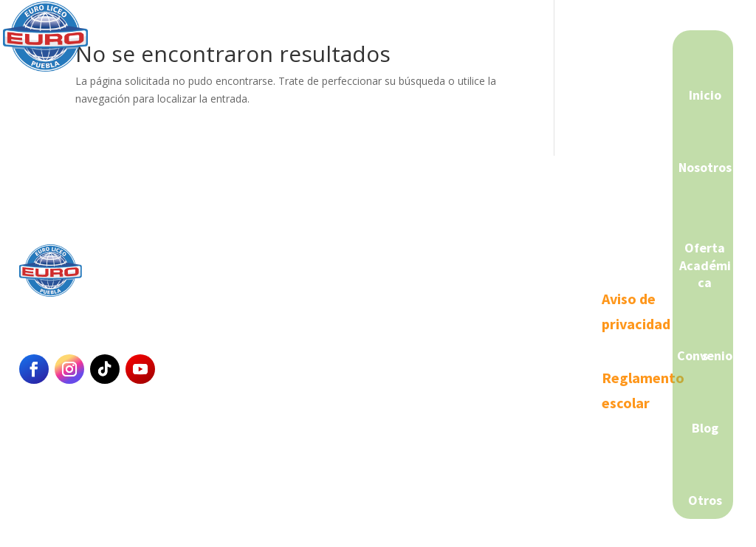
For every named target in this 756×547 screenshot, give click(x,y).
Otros (705, 500)
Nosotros (705, 167)
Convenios (705, 355)
